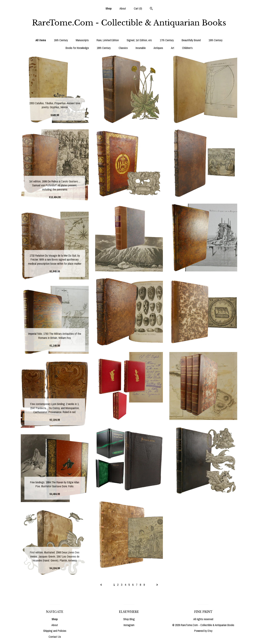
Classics (123, 48)
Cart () (138, 8)
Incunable (141, 48)
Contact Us (55, 637)
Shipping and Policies (55, 631)
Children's (187, 48)
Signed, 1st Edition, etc (139, 40)
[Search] (151, 9)
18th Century (104, 48)
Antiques (158, 48)
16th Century (61, 40)
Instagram (129, 625)
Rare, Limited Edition (108, 40)
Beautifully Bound (191, 40)
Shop (109, 8)
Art (173, 48)
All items (41, 40)
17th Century (167, 40)
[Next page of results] (157, 585)
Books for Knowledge (77, 48)
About (123, 8)
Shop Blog (129, 619)
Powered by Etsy (203, 631)
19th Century (216, 40)
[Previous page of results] (101, 585)
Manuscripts (82, 40)
